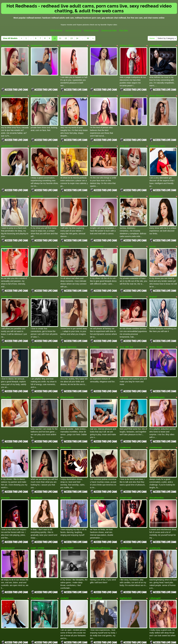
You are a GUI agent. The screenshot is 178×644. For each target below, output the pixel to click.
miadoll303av (37, 370)
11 (60, 38)
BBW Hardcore (56, 30)
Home (152, 38)
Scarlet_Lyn (7, 278)
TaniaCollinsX (8, 92)
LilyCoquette (37, 278)
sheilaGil (64, 556)
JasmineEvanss (8, 185)
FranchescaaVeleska (70, 138)
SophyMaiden (126, 278)
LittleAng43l (155, 556)
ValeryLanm (36, 324)
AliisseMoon (66, 185)
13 (71, 38)
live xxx (147, 617)
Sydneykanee (7, 556)
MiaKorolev (66, 417)
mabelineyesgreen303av (101, 278)
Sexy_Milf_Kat (126, 324)
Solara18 (124, 370)
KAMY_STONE (37, 510)
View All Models (10, 38)
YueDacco (95, 324)
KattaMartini (36, 417)
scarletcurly (155, 510)
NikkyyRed (6, 370)
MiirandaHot (7, 231)
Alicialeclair (95, 185)
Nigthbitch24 (126, 556)
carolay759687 (67, 510)
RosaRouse (95, 92)
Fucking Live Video (109, 30)
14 (77, 38)
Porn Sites (124, 30)
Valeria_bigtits (8, 46)
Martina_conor (126, 185)
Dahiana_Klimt (126, 46)
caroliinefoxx (7, 138)
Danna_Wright (156, 324)
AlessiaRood (96, 556)
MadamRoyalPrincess (100, 510)
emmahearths (67, 92)
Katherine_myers (157, 138)
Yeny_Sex (124, 138)
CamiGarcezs (156, 417)
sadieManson (126, 510)
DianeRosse (7, 324)
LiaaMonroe (125, 417)
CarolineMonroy (38, 138)
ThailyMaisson (37, 556)
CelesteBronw (96, 138)
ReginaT (153, 278)
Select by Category (167, 38)
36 (88, 38)
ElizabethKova (156, 185)
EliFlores (64, 231)
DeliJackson (66, 46)
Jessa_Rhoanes (157, 92)
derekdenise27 (8, 510)
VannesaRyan (156, 46)
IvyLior (153, 231)
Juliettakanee (37, 185)
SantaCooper (126, 463)
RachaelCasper (97, 463)
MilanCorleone (67, 370)
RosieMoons (37, 463)
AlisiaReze (95, 417)
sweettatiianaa (97, 231)
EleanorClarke (126, 231)
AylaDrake (35, 231)
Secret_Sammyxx (68, 324)
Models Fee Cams (91, 30)
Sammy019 (95, 370)
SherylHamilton (157, 463)
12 (66, 38)
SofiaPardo (65, 463)
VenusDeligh (96, 46)
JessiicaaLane (126, 92)
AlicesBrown (7, 417)
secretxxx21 (36, 92)
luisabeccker (37, 46)
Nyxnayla (5, 463)
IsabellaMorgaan (157, 370)
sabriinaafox (66, 278)
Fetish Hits (99, 640)
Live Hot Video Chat (73, 30)
